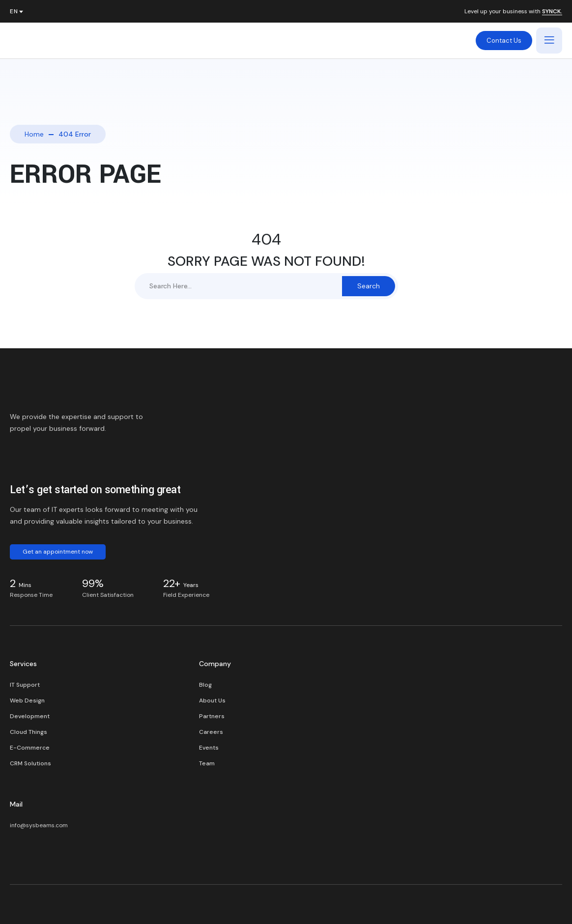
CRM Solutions (30, 763)
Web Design (27, 700)
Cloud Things (29, 732)
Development (30, 716)
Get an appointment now (58, 552)
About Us (212, 700)
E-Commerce (30, 748)
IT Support (25, 685)
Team (207, 763)
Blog (205, 685)
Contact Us (504, 41)
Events (209, 748)
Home (34, 134)
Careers (211, 732)
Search (369, 286)
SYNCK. (552, 12)
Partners (212, 716)
